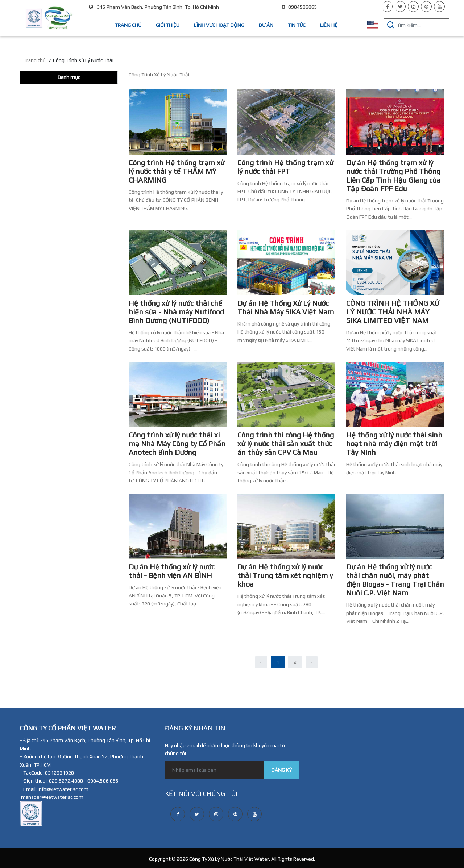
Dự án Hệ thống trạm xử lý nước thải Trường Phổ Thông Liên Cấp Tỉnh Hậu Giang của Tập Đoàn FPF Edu (393, 175)
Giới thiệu (168, 25)
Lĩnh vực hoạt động (219, 25)
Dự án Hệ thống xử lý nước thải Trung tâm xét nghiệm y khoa (285, 575)
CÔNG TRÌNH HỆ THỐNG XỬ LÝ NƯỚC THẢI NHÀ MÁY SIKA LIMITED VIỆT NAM (393, 312)
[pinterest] (426, 7)
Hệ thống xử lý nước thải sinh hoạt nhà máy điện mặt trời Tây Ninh (394, 443)
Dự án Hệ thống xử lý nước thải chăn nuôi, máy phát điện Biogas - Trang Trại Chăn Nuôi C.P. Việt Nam (395, 580)
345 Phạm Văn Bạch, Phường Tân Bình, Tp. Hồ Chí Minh (154, 7)
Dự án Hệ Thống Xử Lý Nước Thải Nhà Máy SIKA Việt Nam (286, 307)
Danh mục (69, 77)
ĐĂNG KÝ (281, 770)
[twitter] (400, 7)
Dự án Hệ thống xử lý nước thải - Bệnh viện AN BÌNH (172, 571)
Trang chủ (128, 25)
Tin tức (297, 25)
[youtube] (439, 7)
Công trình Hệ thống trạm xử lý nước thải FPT (285, 167)
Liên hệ (329, 25)
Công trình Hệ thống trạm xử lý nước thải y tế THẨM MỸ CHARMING (177, 171)
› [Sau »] (312, 662)
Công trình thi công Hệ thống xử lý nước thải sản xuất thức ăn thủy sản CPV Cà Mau (286, 443)
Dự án (266, 25)
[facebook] (387, 7)
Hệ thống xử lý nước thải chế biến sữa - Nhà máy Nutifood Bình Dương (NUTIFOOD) (176, 312)
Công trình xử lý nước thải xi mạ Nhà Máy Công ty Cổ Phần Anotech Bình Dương (177, 443)
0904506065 (300, 7)
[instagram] (413, 7)
